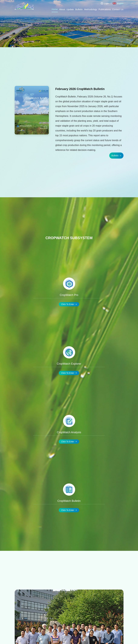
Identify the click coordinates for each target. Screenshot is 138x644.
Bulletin (79, 9)
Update (70, 9)
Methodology (91, 9)
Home (55, 9)
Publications (105, 9)
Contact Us (118, 9)
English (118, 3)
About (62, 9)
